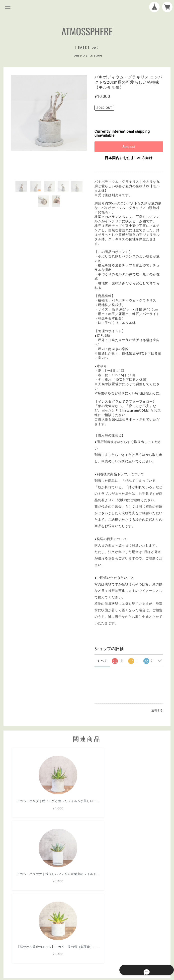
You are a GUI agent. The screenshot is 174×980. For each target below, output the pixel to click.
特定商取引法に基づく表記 (87, 949)
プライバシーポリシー (87, 942)
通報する (157, 710)
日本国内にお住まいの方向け (129, 158)
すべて (102, 661)
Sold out (129, 147)
